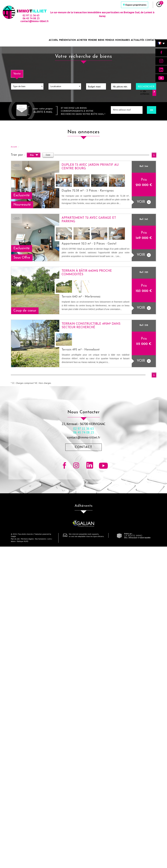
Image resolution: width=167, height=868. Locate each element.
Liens (49, 539)
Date (48, 155)
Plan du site (15, 539)
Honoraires (123, 40)
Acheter (82, 40)
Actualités (138, 40)
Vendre (92, 40)
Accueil (53, 40)
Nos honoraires (41, 539)
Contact (151, 40)
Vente (17, 74)
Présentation (67, 40)
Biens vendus (106, 40)
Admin (13, 541)
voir (144, 202)
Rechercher (146, 86)
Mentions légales (27, 539)
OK (152, 110)
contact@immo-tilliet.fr (84, 437)
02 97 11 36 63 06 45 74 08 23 (84, 430)
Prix (34, 155)
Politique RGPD (23, 541)
